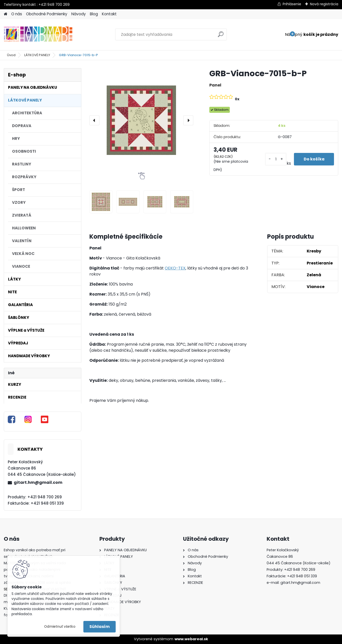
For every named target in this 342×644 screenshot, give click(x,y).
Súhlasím (100, 627)
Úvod (11, 55)
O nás (17, 14)
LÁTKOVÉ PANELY (37, 55)
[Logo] (38, 35)
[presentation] (94, 120)
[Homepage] (6, 14)
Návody (79, 14)
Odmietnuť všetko (60, 627)
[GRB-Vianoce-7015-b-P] (141, 120)
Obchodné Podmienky (47, 14)
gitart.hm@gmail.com (38, 482)
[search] (221, 36)
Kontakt (109, 14)
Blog (94, 14)
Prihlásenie (292, 4)
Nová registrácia (324, 4)
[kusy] (275, 159)
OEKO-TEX (175, 268)
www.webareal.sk (191, 639)
